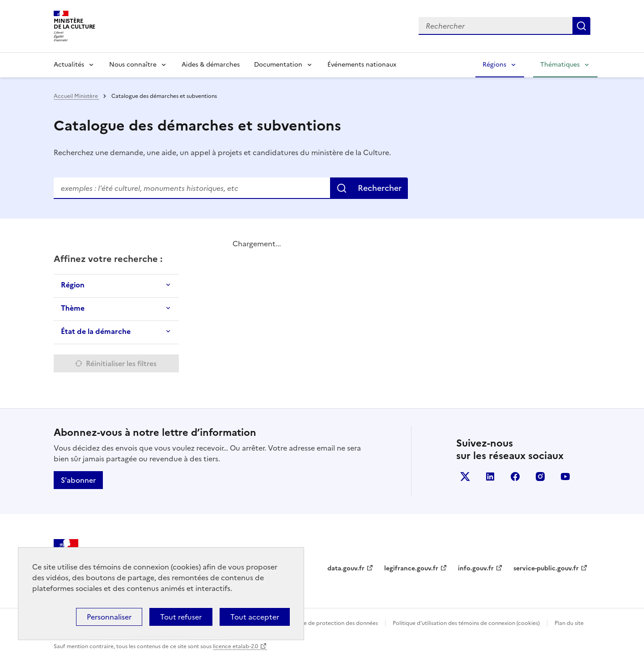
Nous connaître (133, 65)
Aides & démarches (211, 65)
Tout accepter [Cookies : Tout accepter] (255, 617)
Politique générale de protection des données (319, 623)
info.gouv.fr (476, 568)
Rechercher (380, 188)
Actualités (69, 65)
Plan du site (569, 623)
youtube (565, 477)
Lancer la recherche (581, 26)
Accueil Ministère (76, 96)
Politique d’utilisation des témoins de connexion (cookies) (466, 623)
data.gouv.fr (346, 568)
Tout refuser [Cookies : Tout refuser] (181, 617)
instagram (540, 477)
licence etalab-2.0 (235, 646)
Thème (73, 308)
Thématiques (560, 65)
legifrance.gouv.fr (411, 568)
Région (73, 285)
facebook (515, 477)
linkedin (490, 477)
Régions (494, 65)
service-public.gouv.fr (546, 568)
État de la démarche (96, 331)
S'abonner (78, 480)
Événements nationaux (362, 65)
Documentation (278, 65)
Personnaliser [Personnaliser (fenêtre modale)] (109, 617)
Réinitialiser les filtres (121, 363)
